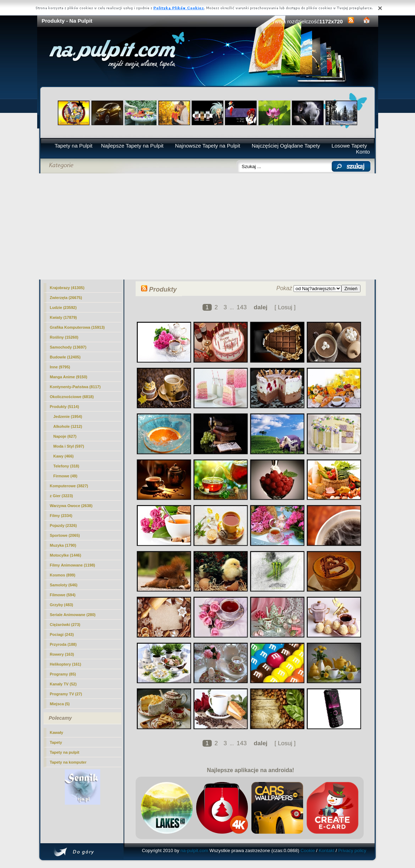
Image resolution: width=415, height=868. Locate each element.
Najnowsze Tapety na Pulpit (207, 146)
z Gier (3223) (61, 496)
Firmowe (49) (66, 476)
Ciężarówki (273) (65, 625)
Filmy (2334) (61, 516)
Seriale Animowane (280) (73, 615)
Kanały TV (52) (63, 684)
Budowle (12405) (65, 357)
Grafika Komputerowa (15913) (77, 327)
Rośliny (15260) (64, 337)
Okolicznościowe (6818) (72, 397)
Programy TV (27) (66, 694)
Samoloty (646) (64, 585)
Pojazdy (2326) (63, 525)
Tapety (56, 742)
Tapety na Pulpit (73, 146)
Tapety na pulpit (65, 752)
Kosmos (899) (63, 575)
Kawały (57, 732)
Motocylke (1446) (66, 555)
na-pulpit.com (194, 850)
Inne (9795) (60, 367)
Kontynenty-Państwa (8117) (75, 387)
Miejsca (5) (60, 704)
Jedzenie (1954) (68, 416)
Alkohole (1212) (68, 426)
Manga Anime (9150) (69, 377)
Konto (363, 152)
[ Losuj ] (285, 307)
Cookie (308, 850)
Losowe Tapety (349, 146)
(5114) (65, 407)
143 (241, 307)
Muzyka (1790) (63, 545)
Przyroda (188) (63, 644)
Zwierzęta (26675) (66, 298)
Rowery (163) (62, 654)
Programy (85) (63, 674)
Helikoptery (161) (66, 664)
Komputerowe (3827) (69, 486)
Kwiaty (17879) (63, 317)
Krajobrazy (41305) (67, 288)
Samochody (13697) (68, 347)
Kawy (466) (64, 456)
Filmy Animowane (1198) (73, 565)
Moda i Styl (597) (69, 446)
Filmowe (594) (63, 595)
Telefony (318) (66, 466)
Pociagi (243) (62, 634)
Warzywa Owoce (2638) (71, 506)
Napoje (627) (65, 436)
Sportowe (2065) (65, 535)
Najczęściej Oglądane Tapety (286, 146)
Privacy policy (352, 850)
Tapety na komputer (68, 762)
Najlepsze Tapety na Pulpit (132, 146)
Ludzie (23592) (63, 307)
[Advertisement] (208, 226)
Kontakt (326, 850)
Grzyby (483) (62, 605)
